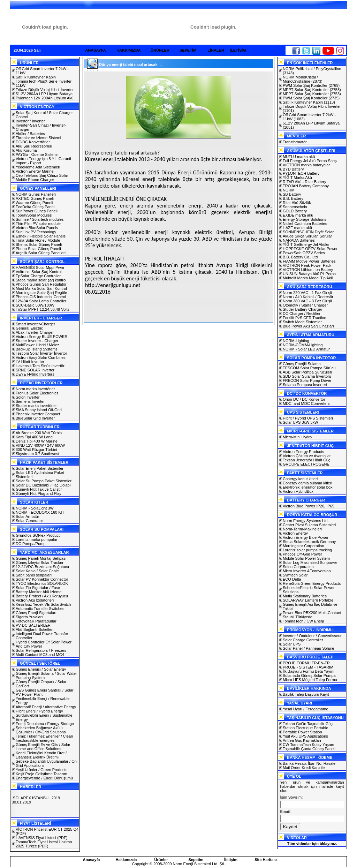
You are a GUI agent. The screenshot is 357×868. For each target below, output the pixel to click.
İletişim (231, 860)
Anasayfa (92, 860)
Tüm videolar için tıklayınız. (312, 844)
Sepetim (196, 860)
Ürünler (161, 860)
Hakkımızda (126, 860)
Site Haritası (266, 860)
